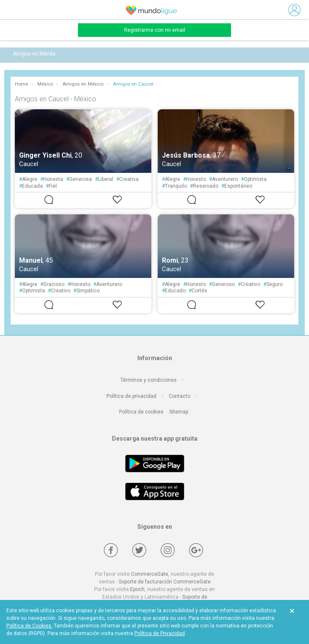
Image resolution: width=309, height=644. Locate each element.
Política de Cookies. (29, 626)
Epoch (137, 589)
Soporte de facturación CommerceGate (165, 582)
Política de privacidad (131, 396)
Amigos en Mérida (34, 54)
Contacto (180, 396)
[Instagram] (168, 550)
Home (21, 84)
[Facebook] (111, 550)
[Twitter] (139, 550)
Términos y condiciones (149, 380)
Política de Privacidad (160, 633)
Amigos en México (83, 84)
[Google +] (196, 550)
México (45, 84)
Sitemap (179, 412)
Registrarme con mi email (155, 30)
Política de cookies (141, 412)
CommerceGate (150, 574)
